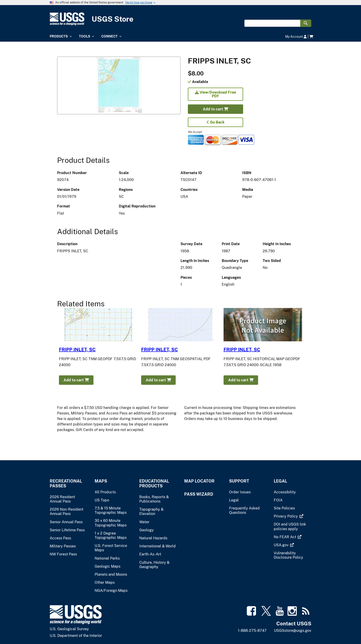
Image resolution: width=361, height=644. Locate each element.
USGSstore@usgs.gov (293, 631)
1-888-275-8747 (252, 631)
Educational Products (154, 483)
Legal (280, 481)
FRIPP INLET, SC (77, 350)
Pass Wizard (199, 494)
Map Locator (199, 481)
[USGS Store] (180, 19)
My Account (296, 36)
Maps (101, 481)
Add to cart (215, 109)
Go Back (216, 122)
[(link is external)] (286, 516)
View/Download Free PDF (215, 94)
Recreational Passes (66, 483)
